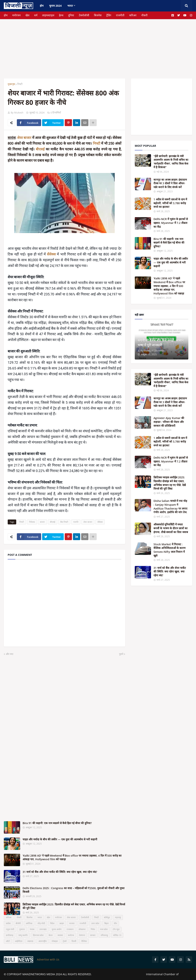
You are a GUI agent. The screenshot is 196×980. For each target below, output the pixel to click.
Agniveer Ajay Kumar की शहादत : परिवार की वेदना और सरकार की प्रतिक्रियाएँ (169, 422)
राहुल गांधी (10, 929)
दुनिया (71, 15)
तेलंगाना (82, 935)
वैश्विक (84, 941)
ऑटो (8, 941)
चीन (115, 923)
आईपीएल (19, 941)
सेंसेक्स (100, 522)
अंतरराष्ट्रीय (42, 941)
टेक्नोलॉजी (84, 15)
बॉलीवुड (107, 917)
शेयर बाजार (25, 138)
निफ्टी (20, 84)
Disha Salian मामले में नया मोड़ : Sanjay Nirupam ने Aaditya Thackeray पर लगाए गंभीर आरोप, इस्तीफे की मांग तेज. (170, 506)
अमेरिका (29, 923)
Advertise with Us (48, 959)
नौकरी (144, 15)
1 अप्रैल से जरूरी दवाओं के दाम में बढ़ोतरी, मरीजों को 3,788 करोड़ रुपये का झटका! (170, 203)
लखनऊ (30, 941)
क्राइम (62, 923)
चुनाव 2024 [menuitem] (55, 6)
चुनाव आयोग (57, 929)
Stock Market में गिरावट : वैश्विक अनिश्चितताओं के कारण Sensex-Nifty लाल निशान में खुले (169, 550)
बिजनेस (98, 15)
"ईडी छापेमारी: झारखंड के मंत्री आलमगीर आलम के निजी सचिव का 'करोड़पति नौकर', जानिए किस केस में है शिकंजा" (171, 162)
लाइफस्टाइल (48, 15)
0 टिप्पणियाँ (56, 113)
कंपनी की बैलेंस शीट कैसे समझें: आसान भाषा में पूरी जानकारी (160, 343)
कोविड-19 (117, 935)
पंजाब (32, 929)
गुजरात (22, 929)
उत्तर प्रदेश (95, 923)
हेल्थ (61, 15)
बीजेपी (18, 923)
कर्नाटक (71, 935)
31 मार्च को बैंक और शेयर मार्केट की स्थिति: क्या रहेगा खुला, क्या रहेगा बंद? (60, 872)
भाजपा (72, 923)
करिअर (133, 15)
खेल (27, 15)
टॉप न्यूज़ (116, 929)
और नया (9, 654)
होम (6, 15)
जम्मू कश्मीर (23, 935)
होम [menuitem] (42, 6)
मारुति (76, 522)
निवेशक (32, 522)
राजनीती (120, 15)
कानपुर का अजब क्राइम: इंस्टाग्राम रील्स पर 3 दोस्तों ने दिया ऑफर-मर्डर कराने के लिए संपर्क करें (170, 183)
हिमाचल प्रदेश (38, 935)
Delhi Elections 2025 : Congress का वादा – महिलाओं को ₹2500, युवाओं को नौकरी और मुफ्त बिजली (73, 890)
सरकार (93, 935)
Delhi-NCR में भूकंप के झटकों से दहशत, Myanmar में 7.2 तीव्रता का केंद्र (171, 223)
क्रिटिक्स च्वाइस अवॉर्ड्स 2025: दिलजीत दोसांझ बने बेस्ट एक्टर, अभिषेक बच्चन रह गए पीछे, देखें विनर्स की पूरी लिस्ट (74, 906)
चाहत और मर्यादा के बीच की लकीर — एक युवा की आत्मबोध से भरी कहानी (60, 839)
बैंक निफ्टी (64, 522)
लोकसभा (82, 929)
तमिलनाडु (104, 935)
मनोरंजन (16, 15)
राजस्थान (70, 929)
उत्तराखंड (43, 929)
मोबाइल (55, 941)
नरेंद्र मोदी (41, 923)
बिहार (107, 923)
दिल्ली (74, 941)
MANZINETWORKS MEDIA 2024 (42, 974)
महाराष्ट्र (118, 917)
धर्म (36, 15)
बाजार (42, 522)
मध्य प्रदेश (104, 929)
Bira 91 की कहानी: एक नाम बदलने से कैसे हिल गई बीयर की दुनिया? (57, 823)
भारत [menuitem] (70, 6)
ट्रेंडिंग (109, 15)
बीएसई (41, 149)
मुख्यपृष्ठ (11, 84)
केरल (51, 935)
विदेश (52, 923)
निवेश (93, 929)
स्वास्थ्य (60, 935)
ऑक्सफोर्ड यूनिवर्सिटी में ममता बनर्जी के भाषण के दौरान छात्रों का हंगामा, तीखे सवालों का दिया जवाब (171, 528)
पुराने (121, 654)
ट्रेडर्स (65, 941)
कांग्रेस (8, 923)
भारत (40, 917)
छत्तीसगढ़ (10, 935)
